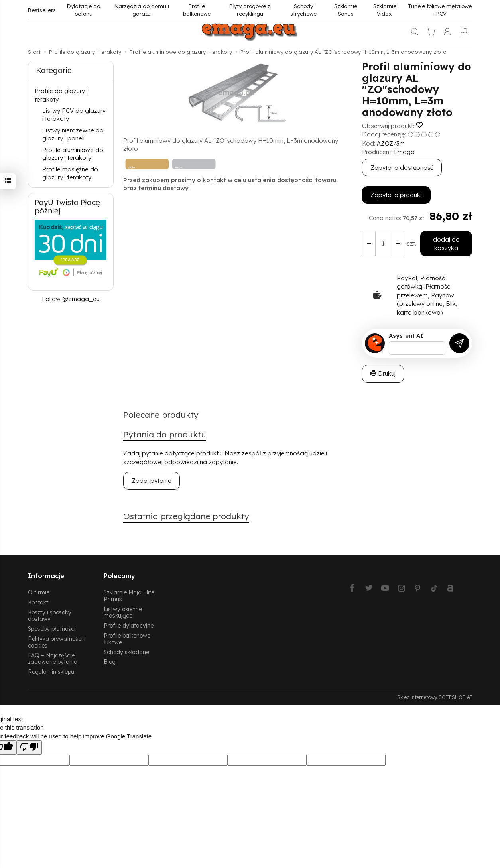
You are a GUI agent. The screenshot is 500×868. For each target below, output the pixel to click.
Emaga (404, 152)
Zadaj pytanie (152, 481)
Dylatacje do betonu (84, 10)
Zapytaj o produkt (396, 195)
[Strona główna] (250, 32)
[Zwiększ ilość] (369, 244)
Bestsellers (42, 10)
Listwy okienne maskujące (123, 612)
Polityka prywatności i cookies (57, 642)
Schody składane (126, 652)
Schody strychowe (303, 10)
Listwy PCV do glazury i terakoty (74, 115)
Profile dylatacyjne (129, 625)
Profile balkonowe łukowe (127, 639)
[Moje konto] (447, 32)
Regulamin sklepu (51, 672)
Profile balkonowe (197, 10)
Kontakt (38, 602)
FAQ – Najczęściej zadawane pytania (53, 659)
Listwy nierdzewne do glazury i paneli (73, 134)
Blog (110, 662)
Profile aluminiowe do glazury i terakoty (73, 154)
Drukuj (383, 373)
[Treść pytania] (417, 348)
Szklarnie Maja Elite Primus (129, 596)
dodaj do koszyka (446, 244)
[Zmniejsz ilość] (398, 244)
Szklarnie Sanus (346, 10)
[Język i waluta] (464, 32)
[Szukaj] (415, 32)
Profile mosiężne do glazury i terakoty (70, 173)
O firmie (39, 592)
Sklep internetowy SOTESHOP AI (435, 697)
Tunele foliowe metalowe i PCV (440, 10)
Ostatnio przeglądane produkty (186, 516)
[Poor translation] (29, 747)
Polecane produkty (161, 415)
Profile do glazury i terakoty (61, 95)
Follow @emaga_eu (71, 299)
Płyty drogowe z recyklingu (250, 10)
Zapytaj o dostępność (402, 168)
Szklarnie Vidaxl (385, 10)
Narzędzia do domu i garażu (142, 10)
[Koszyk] (431, 32)
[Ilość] (383, 244)
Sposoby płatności (52, 629)
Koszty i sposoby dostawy (50, 616)
